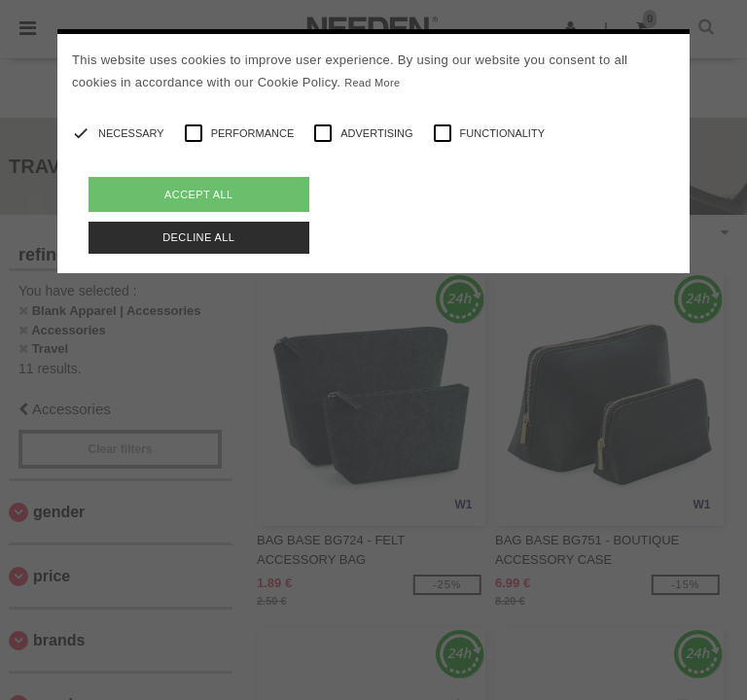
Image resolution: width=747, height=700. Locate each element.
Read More (372, 83)
